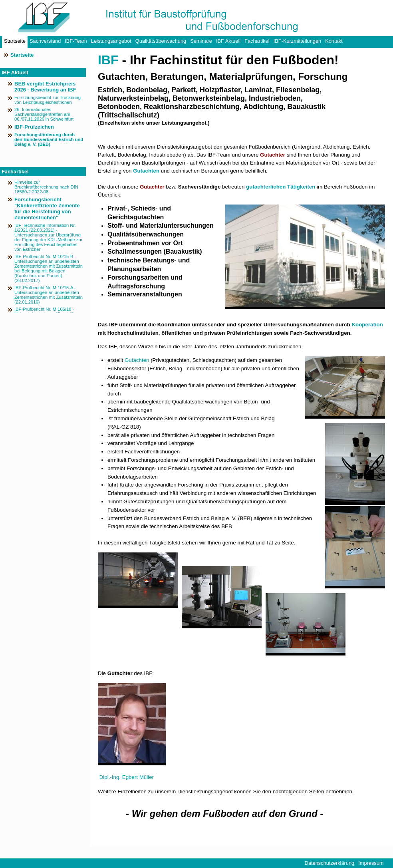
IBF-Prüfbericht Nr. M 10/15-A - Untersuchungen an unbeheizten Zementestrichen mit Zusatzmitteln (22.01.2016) (49, 295)
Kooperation (367, 325)
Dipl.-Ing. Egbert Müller (127, 777)
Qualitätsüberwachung (161, 41)
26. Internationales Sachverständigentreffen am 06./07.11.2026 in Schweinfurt (44, 114)
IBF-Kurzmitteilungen (297, 41)
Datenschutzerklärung (329, 863)
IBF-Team (76, 41)
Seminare (201, 41)
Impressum (371, 863)
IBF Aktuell (228, 41)
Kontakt (334, 41)
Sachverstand (45, 41)
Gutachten (146, 171)
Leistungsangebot (111, 41)
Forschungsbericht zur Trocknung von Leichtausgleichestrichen (48, 100)
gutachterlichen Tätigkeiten (281, 187)
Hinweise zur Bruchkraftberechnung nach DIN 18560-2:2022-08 (46, 187)
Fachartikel (257, 41)
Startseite (15, 41)
